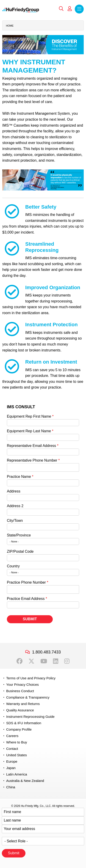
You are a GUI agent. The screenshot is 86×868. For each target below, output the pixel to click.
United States (17, 755)
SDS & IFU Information (24, 723)
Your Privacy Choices (22, 684)
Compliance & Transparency (28, 697)
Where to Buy (17, 742)
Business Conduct (20, 691)
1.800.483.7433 (46, 652)
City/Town (15, 521)
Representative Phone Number (32, 460)
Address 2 (15, 506)
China (11, 787)
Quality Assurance (20, 710)
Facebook (19, 661)
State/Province (19, 535)
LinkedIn (56, 661)
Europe (12, 761)
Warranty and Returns (23, 704)
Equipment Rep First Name (29, 416)
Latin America (17, 774)
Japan (11, 768)
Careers (12, 736)
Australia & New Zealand (25, 781)
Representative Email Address (31, 446)
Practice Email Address (26, 599)
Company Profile (19, 729)
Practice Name (19, 477)
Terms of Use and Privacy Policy (31, 678)
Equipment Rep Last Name (29, 431)
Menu (79, 9)
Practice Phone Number (26, 582)
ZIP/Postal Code (20, 551)
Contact (12, 749)
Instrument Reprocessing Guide (30, 717)
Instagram (67, 661)
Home (10, 26)
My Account (70, 9)
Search (61, 9)
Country (13, 566)
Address (14, 491)
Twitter (31, 661)
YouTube (44, 661)
